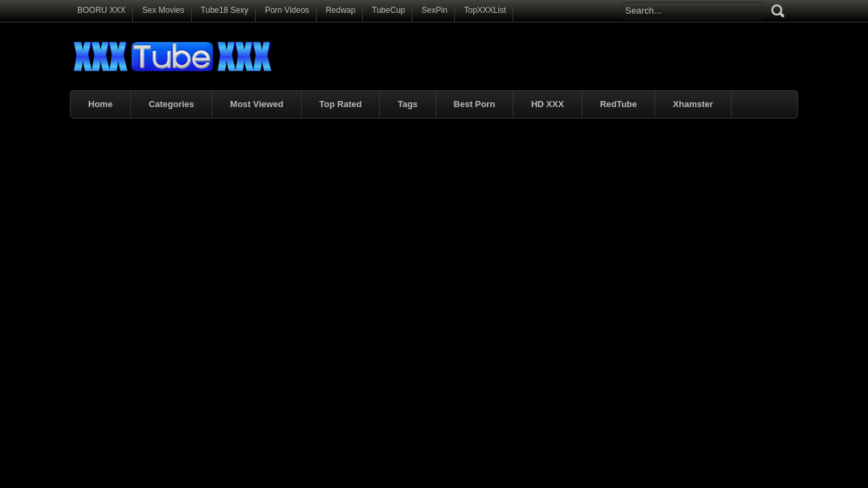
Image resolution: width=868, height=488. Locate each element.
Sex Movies (163, 10)
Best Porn (474, 104)
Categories (171, 104)
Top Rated (341, 104)
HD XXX (547, 104)
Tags (407, 104)
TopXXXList (485, 10)
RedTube (619, 104)
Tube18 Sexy (224, 10)
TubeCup (389, 10)
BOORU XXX (101, 10)
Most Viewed (257, 104)
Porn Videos (287, 10)
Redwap (340, 10)
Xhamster (693, 104)
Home (100, 104)
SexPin (435, 10)
